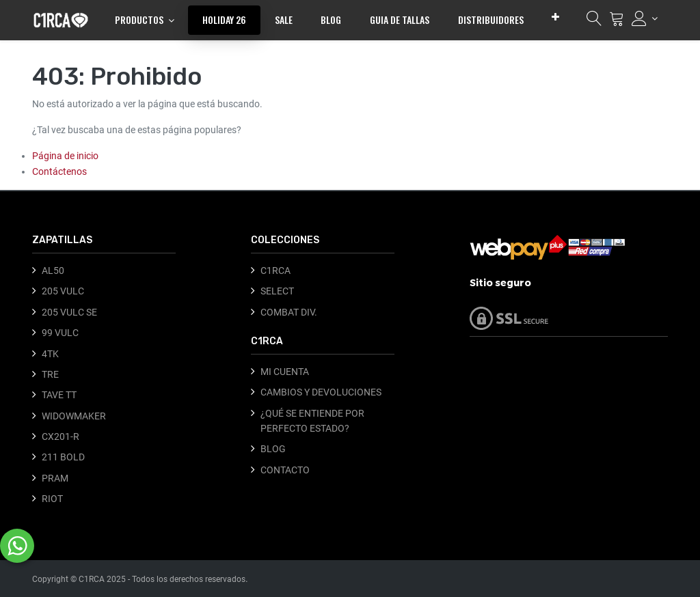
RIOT (52, 499)
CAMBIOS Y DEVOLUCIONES (321, 392)
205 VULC (63, 291)
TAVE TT (59, 395)
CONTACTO (285, 470)
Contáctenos (59, 171)
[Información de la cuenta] (645, 18)
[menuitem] (224, 20)
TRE (50, 374)
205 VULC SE (69, 312)
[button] (555, 17)
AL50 (53, 270)
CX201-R (60, 436)
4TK (50, 354)
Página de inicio (65, 156)
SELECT (277, 291)
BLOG (273, 449)
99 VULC (60, 333)
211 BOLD (63, 457)
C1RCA (275, 270)
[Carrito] (617, 22)
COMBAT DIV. (289, 312)
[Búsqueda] (594, 22)
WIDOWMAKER (74, 416)
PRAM (55, 478)
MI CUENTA (285, 372)
